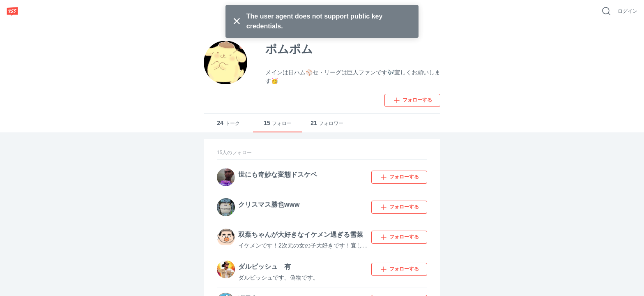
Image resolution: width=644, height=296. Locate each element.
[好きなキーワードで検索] (606, 11)
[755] (12, 11)
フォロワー (327, 123)
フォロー (278, 123)
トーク (228, 123)
